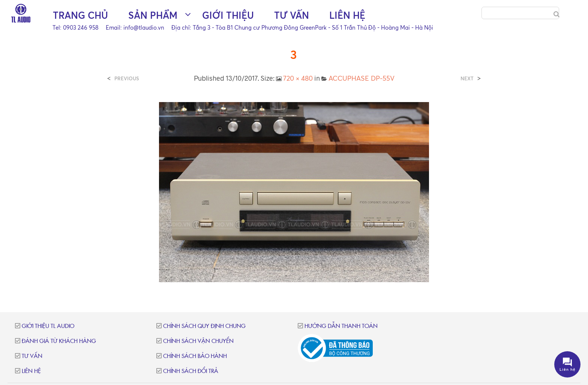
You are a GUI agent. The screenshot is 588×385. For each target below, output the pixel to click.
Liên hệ (347, 15)
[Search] (556, 14)
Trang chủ (80, 15)
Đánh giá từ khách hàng (59, 341)
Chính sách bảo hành (195, 356)
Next (467, 79)
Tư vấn (292, 15)
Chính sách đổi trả (191, 371)
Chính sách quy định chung (204, 326)
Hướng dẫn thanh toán (341, 326)
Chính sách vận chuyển (198, 341)
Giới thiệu (228, 15)
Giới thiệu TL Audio (48, 326)
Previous (127, 79)
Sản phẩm (153, 15)
